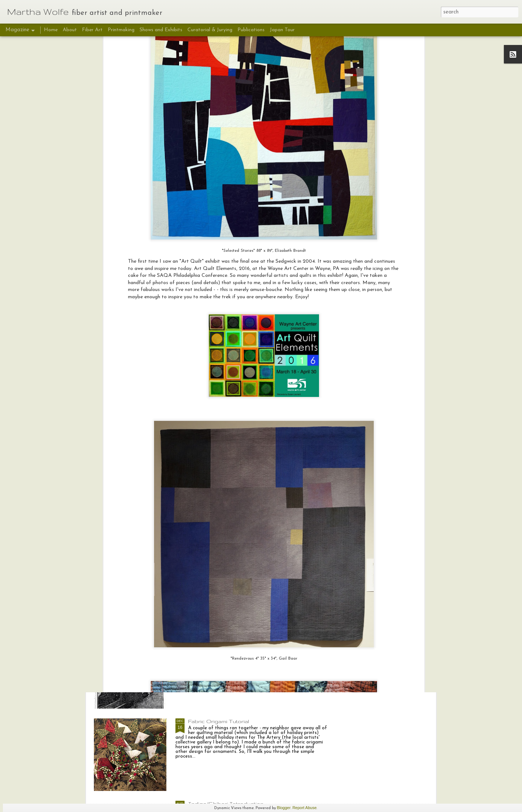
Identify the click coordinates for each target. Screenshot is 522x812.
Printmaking (121, 30)
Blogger (284, 808)
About (70, 30)
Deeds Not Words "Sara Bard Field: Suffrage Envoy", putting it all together (248, 559)
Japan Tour (282, 30)
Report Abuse (305, 808)
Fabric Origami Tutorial (219, 721)
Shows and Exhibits (161, 30)
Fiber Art (93, 30)
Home (51, 30)
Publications (251, 30)
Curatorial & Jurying (210, 30)
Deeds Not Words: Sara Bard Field (235, 639)
